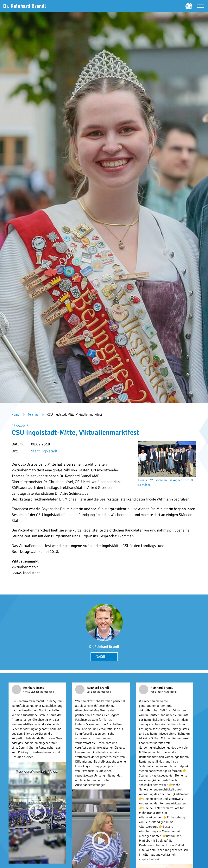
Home (16, 415)
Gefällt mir (104, 657)
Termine (33, 415)
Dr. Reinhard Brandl (104, 647)
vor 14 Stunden (32, 692)
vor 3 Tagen (157, 692)
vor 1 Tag (92, 692)
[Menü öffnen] (200, 6)
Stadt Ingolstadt (44, 451)
